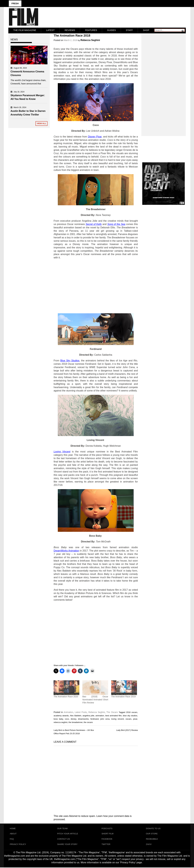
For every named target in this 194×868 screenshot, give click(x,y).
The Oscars (112, 712)
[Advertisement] (96, 286)
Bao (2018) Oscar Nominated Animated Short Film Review (95, 699)
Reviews (70, 30)
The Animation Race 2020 (66, 696)
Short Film (108, 834)
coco (67, 719)
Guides (111, 30)
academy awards (61, 715)
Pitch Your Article (68, 834)
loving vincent (118, 719)
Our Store (152, 834)
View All (41, 123)
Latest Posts (81, 712)
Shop (146, 30)
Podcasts (107, 828)
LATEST (50, 30)
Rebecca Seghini (90, 40)
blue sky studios (130, 715)
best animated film (113, 715)
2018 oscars (132, 712)
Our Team (62, 828)
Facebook (107, 839)
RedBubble (152, 839)
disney (73, 719)
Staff (129, 30)
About (13, 834)
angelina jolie (88, 715)
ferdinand (94, 719)
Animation (68, 712)
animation (100, 715)
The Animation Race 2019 (123, 696)
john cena (105, 719)
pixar (135, 719)
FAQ (12, 839)
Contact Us (63, 839)
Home (13, 828)
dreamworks (83, 719)
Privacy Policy (18, 845)
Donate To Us (153, 828)
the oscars (88, 722)
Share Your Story (67, 845)
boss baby (58, 719)
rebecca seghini (60, 722)
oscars (128, 719)
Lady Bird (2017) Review (127, 730)
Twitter (106, 845)
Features (91, 30)
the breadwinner (76, 722)
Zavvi (149, 845)
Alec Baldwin (76, 715)
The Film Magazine (25, 30)
